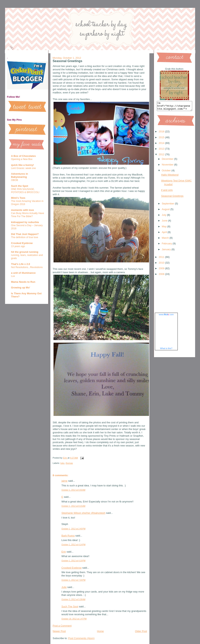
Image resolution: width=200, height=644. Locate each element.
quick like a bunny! (23, 165)
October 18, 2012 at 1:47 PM (74, 619)
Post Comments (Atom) (81, 638)
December (168, 161)
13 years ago (18, 246)
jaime (65, 481)
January (167, 251)
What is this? (166, 350)
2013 (162, 150)
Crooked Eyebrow (22, 243)
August (166, 211)
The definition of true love (25, 237)
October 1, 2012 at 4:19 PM (74, 561)
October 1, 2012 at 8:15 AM (73, 506)
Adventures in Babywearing (20, 175)
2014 (162, 145)
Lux (13, 276)
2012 (162, 156)
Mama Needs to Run (23, 282)
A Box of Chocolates (24, 156)
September (168, 205)
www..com (166, 316)
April (165, 234)
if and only (167, 192)
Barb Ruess (68, 536)
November (168, 166)
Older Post (141, 631)
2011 (162, 259)
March (166, 240)
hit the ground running (25, 252)
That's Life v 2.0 (21, 264)
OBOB (15, 180)
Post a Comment (62, 626)
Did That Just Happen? (25, 234)
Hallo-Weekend (170, 177)
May (164, 228)
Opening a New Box (22, 159)
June (165, 222)
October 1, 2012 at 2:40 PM (74, 529)
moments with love (23, 210)
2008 (162, 276)
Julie (64, 587)
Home (100, 631)
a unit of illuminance (23, 273)
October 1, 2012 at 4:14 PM (74, 545)
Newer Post (59, 631)
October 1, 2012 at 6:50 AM (73, 490)
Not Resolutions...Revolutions (27, 267)
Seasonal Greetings (172, 198)
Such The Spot (70, 607)
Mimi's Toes (18, 198)
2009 (162, 270)
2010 (162, 264)
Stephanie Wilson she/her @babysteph (83, 513)
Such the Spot (20, 186)
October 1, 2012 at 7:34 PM (74, 580)
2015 (162, 139)
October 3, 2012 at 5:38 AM (73, 599)
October (167, 172)
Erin (64, 552)
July (164, 217)
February (167, 245)
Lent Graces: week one (24, 168)
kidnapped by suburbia (25, 222)
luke (62, 463)
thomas (69, 463)
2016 (162, 133)
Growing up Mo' (21, 288)
